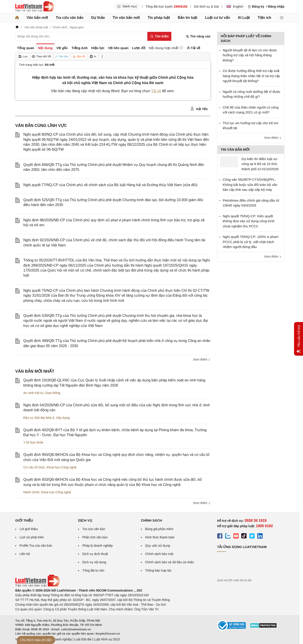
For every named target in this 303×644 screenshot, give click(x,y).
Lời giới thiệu (29, 529)
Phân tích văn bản (95, 537)
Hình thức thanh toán (160, 537)
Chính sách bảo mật (159, 554)
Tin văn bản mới (126, 18)
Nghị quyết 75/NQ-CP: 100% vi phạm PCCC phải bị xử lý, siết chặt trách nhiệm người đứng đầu (251, 242)
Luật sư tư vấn (217, 18)
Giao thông (53, 393)
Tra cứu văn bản (70, 18)
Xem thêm (202, 359)
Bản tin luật (187, 18)
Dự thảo (98, 18)
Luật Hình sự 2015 (107, 639)
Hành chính (31, 492)
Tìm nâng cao (198, 36)
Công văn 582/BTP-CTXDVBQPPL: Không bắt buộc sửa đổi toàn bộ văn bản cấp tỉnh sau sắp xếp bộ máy (250, 185)
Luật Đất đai (83, 639)
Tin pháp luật (159, 18)
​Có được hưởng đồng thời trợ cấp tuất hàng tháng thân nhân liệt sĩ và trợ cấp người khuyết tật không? (251, 76)
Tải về (156, 91)
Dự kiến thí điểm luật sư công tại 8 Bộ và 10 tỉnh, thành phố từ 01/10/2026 (260, 164)
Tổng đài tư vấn (93, 570)
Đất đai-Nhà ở (44, 418)
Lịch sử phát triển (32, 537)
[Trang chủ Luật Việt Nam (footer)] (37, 586)
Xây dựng (63, 418)
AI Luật (244, 18)
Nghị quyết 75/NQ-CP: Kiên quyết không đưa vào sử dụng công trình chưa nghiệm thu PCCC (249, 221)
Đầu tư (28, 418)
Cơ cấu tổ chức (34, 467)
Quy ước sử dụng (158, 546)
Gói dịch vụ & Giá (206, 7)
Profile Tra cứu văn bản (36, 546)
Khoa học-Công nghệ (62, 467)
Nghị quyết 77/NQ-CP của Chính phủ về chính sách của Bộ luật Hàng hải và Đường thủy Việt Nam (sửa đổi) (110, 185)
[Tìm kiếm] (159, 36)
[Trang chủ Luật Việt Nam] (35, 7)
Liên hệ (25, 554)
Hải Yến (199, 109)
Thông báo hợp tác (158, 570)
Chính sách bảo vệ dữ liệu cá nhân (169, 562)
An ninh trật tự (33, 393)
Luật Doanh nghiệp (58, 639)
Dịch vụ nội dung (94, 562)
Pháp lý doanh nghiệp (98, 546)
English (235, 7)
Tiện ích (264, 18)
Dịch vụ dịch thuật (95, 554)
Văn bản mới (37, 18)
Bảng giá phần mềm (159, 529)
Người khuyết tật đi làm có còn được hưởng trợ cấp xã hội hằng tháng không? (250, 55)
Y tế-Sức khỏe (33, 442)
